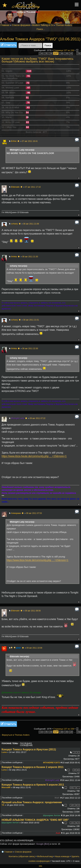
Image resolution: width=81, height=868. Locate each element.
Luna (4, 752)
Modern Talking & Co (43, 25)
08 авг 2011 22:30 (30, 349)
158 (79, 54)
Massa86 (6, 787)
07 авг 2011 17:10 (33, 187)
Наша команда (62, 856)
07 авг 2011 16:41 (30, 141)
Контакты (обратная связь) (22, 856)
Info (40, 866)
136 (51, 54)
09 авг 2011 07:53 (34, 513)
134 (41, 54)
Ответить (8, 45)
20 (78, 805)
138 (61, 54)
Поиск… (41, 29)
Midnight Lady (18, 418)
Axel (58, 833)
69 (71, 788)
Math (57, 798)
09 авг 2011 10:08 (34, 648)
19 (75, 805)
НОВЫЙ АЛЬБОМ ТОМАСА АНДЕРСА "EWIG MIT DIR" (35, 820)
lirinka (14, 257)
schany (14, 224)
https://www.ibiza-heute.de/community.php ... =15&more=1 (34, 456)
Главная (5, 25)
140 (71, 54)
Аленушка (16, 513)
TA (3, 805)
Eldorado (15, 187)
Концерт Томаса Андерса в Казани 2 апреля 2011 (33, 767)
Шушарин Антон (52, 815)
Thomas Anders (64, 25)
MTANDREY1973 (51, 763)
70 (75, 788)
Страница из (64, 50)
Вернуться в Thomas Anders (16, 735)
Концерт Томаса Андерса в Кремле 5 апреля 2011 (33, 785)
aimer (19, 648)
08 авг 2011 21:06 (31, 224)
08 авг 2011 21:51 (31, 320)
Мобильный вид (45, 856)
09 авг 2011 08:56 (33, 611)
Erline (14, 141)
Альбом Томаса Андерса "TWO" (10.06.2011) (40, 39)
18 (71, 805)
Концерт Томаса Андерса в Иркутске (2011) (29, 749)
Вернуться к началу (78, 178)
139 (66, 54)
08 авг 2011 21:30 (30, 257)
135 (46, 54)
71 (78, 788)
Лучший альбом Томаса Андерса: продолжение (32, 802)
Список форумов (21, 25)
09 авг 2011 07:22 (38, 418)
